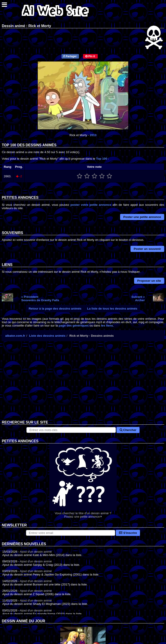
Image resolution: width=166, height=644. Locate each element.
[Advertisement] (83, 384)
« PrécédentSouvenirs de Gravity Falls (40, 298)
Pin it (90, 56)
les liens (107, 326)
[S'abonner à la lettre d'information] (71, 533)
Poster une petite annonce (142, 217)
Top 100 (102, 159)
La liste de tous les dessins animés (112, 309)
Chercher (128, 430)
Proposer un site (149, 281)
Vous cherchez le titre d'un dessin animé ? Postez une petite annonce (83, 481)
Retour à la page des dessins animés (55, 309)
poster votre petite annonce (91, 205)
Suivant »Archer (138, 298)
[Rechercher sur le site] (71, 430)
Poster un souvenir (147, 249)
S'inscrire (128, 533)
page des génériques (74, 326)
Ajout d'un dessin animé (36, 552)
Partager (70, 56)
